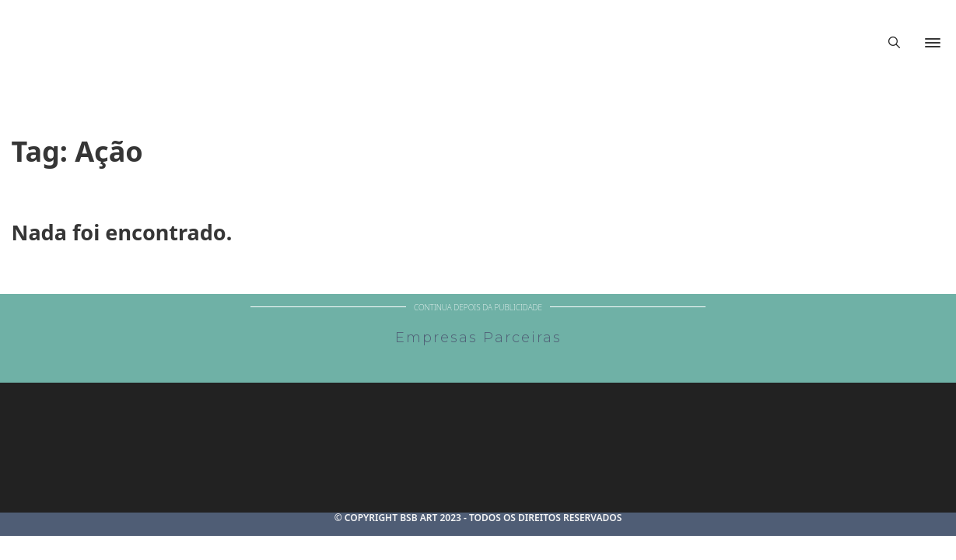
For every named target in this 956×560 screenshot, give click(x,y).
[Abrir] (933, 43)
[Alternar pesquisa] (894, 43)
